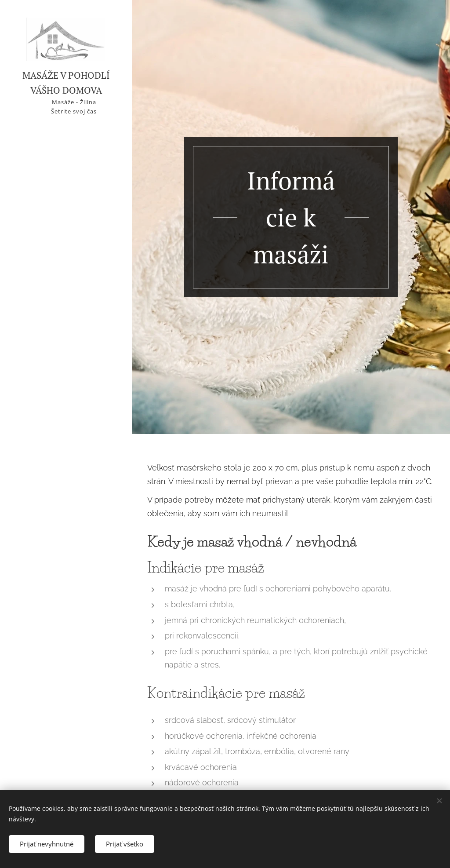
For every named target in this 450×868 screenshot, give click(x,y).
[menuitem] (66, 399)
